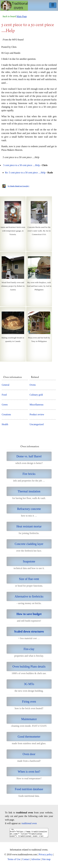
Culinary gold (36, 395)
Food (4, 395)
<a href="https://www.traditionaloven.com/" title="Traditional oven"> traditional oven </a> (29, 834)
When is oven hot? (29, 772)
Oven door (29, 754)
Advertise (36, 861)
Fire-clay (29, 649)
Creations (6, 414)
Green (5, 405)
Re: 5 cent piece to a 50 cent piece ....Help (25, 173)
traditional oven (29, 823)
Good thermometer (29, 737)
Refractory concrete (29, 509)
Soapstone (29, 561)
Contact (26, 861)
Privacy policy (46, 856)
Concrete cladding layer (29, 544)
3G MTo (29, 684)
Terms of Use (14, 861)
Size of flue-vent (29, 579)
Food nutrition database (29, 789)
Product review (37, 414)
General (6, 385)
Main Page (22, 16)
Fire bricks (29, 474)
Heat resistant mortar (29, 526)
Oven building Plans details (29, 666)
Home (14, 6)
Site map (46, 861)
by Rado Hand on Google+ (19, 186)
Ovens (33, 385)
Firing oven (29, 702)
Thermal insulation (29, 491)
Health (5, 424)
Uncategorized (36, 424)
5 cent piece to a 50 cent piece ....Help (22, 165)
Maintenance (29, 719)
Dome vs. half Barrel (29, 456)
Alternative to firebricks (29, 596)
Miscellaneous (36, 405)
